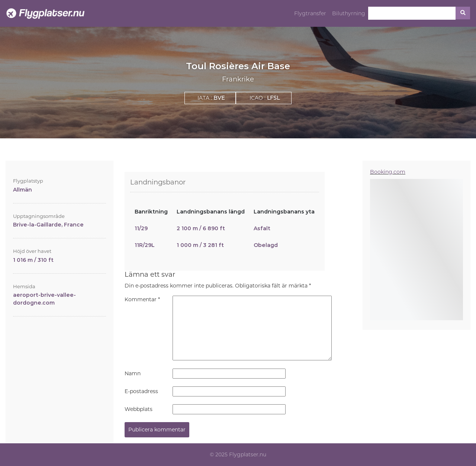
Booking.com (388, 172)
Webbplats (139, 409)
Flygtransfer (310, 13)
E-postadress (141, 391)
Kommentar (142, 299)
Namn (133, 373)
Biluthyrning (349, 13)
